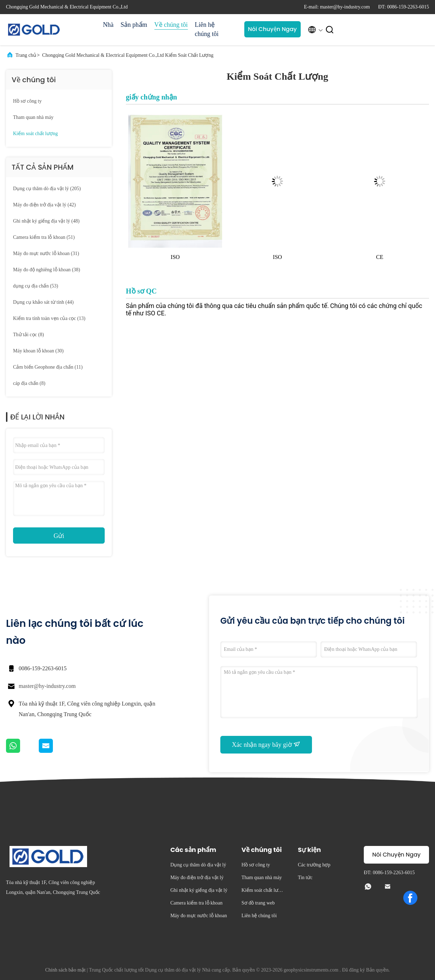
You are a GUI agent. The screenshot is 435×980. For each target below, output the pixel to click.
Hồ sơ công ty (27, 101)
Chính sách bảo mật (65, 970)
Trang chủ (26, 55)
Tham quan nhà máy (33, 117)
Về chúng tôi (171, 25)
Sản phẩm (134, 25)
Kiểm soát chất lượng (35, 134)
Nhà (108, 25)
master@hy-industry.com (47, 686)
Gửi (59, 536)
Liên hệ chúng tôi (207, 29)
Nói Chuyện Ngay (272, 29)
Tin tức (305, 878)
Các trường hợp (314, 865)
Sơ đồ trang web (258, 903)
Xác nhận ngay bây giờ (266, 744)
